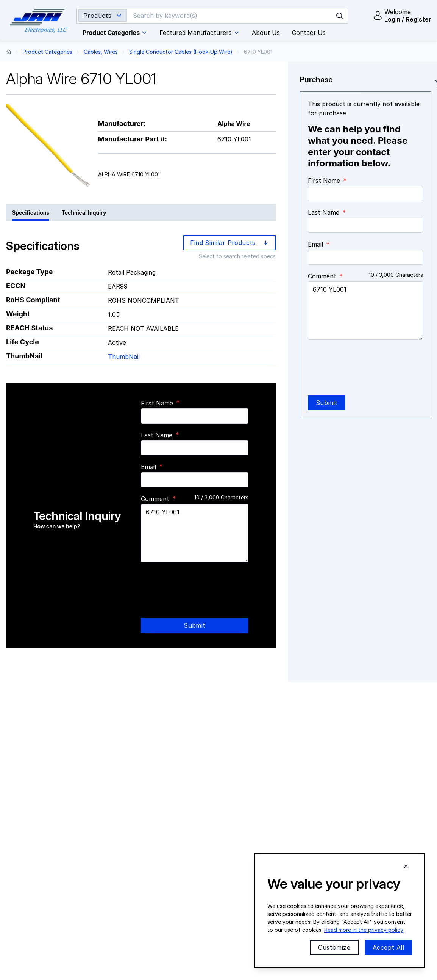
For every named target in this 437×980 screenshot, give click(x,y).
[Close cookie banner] (406, 866)
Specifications (31, 213)
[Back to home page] (9, 52)
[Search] (214, 16)
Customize (334, 947)
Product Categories (48, 52)
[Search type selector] (103, 16)
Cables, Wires (101, 52)
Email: (185, 893)
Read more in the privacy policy (364, 930)
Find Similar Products (230, 243)
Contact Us (160, 909)
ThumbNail (124, 357)
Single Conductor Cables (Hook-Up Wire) (181, 52)
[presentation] (198, 583)
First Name (157, 403)
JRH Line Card (366, 846)
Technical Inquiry (84, 213)
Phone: (173, 877)
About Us (258, 846)
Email (148, 467)
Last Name (157, 435)
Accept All (388, 947)
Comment (322, 276)
